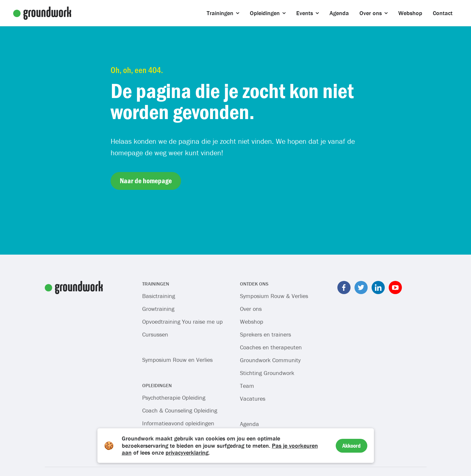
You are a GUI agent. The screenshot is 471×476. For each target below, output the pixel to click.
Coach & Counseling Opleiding (180, 410)
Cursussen (155, 334)
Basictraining (159, 296)
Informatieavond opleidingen (178, 423)
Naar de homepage (146, 181)
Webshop (252, 322)
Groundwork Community (270, 360)
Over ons (251, 309)
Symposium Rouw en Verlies (177, 360)
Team (247, 386)
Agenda (249, 424)
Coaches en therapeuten (271, 347)
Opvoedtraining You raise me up (183, 322)
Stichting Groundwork (267, 373)
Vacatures (253, 399)
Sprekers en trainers (265, 334)
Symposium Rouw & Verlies (274, 296)
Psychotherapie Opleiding (174, 398)
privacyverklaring (187, 452)
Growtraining (158, 309)
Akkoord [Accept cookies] (352, 446)
